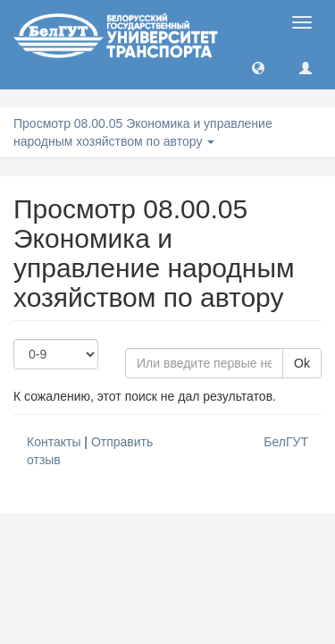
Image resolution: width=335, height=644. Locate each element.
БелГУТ (286, 442)
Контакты (54, 442)
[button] (258, 67)
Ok (302, 363)
